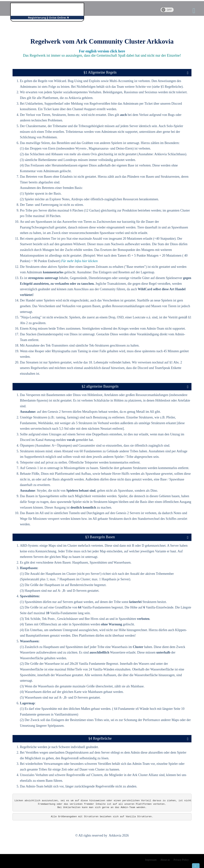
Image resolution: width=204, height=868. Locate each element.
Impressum (151, 860)
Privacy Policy (181, 860)
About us (165, 860)
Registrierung (37, 18)
